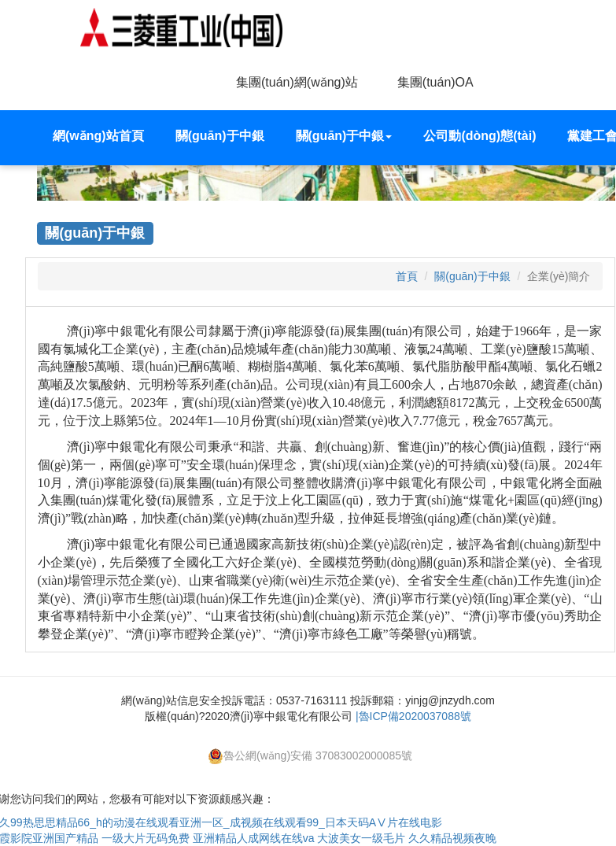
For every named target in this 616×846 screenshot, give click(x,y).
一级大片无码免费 (146, 838)
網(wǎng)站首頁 (98, 136)
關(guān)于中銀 (220, 136)
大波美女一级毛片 (361, 838)
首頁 (407, 276)
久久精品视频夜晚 (452, 838)
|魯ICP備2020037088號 (413, 716)
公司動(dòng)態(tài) (480, 136)
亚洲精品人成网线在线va (254, 838)
